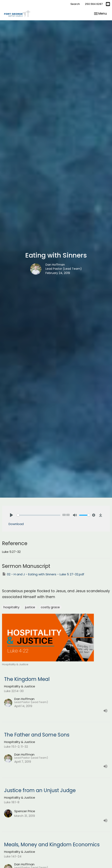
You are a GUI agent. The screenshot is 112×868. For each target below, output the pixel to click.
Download (16, 524)
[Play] (11, 515)
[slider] (39, 515)
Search (75, 4)
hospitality (11, 607)
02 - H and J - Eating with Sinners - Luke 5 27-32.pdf (43, 574)
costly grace (50, 607)
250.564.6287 (94, 4)
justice (30, 607)
